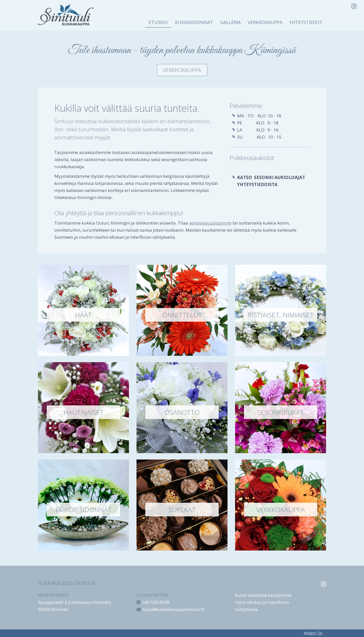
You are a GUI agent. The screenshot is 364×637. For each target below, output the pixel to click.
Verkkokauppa (265, 22)
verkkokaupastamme (210, 223)
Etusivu (158, 22)
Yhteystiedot (306, 22)
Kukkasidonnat (194, 22)
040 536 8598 (156, 602)
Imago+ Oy (313, 633)
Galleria (230, 22)
